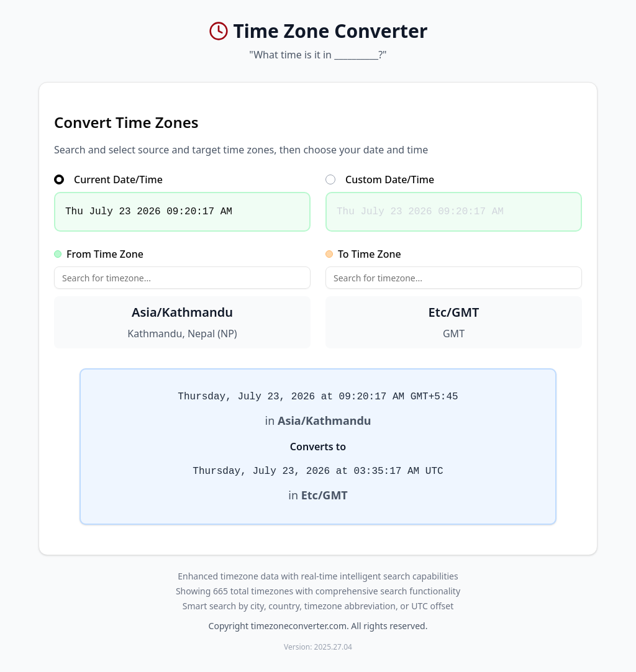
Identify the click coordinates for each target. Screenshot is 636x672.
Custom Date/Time (380, 179)
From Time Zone (99, 254)
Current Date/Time (108, 179)
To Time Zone (363, 254)
